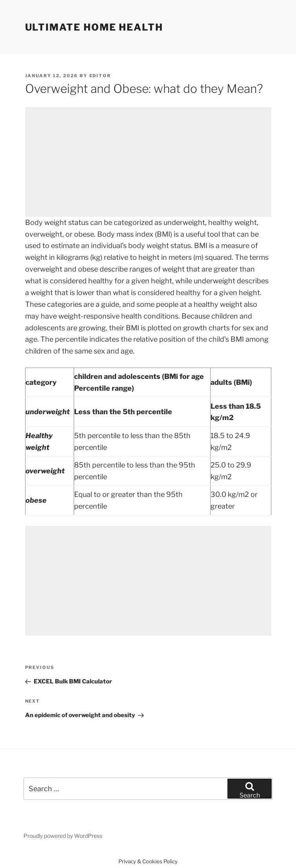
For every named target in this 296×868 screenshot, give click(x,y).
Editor (100, 76)
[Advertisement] (148, 162)
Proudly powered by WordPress (63, 836)
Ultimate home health (94, 27)
